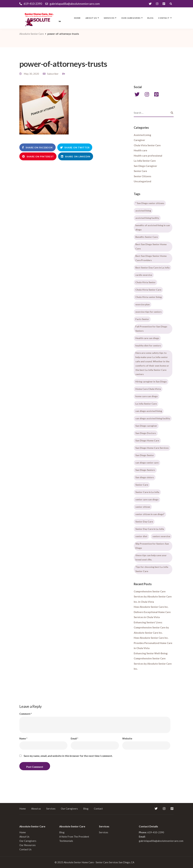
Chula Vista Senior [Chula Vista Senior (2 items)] (145, 282)
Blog (150, 18)
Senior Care (140, 171)
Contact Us (25, 849)
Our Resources (27, 845)
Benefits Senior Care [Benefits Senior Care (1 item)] (147, 237)
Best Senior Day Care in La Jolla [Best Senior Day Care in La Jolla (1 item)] (152, 268)
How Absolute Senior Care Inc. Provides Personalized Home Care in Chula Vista (153, 643)
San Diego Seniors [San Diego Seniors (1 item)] (145, 470)
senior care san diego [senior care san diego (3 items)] (147, 499)
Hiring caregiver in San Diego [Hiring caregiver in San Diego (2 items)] (151, 382)
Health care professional (148, 156)
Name (23, 739)
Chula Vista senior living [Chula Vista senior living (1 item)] (149, 297)
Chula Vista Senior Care (147, 145)
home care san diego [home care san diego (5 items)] (147, 396)
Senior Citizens (142, 176)
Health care (140, 150)
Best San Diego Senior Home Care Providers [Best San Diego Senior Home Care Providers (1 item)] (151, 258)
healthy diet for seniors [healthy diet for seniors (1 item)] (148, 345)
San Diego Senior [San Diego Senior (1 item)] (145, 455)
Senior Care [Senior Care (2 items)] (142, 485)
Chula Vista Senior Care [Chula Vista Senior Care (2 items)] (148, 290)
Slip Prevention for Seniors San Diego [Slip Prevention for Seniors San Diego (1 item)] (152, 546)
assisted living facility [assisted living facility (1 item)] (147, 218)
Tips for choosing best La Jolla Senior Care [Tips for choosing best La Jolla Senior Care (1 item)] (152, 569)
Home (77, 18)
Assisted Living (142, 135)
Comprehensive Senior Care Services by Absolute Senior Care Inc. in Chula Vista (153, 597)
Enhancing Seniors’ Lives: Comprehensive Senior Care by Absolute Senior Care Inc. (151, 627)
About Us (24, 837)
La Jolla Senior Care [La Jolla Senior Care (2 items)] (146, 404)
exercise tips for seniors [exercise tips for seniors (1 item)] (149, 312)
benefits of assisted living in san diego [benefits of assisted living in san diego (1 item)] (153, 227)
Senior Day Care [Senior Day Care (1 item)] (144, 522)
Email (75, 739)
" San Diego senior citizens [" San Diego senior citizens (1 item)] (150, 203)
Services (109, 18)
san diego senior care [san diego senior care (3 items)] (147, 463)
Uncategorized (142, 181)
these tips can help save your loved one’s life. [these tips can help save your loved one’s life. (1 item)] (151, 557)
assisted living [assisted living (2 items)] (143, 211)
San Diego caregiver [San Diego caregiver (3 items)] (146, 426)
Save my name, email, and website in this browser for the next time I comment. (68, 756)
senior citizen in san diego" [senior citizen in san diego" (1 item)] (150, 514)
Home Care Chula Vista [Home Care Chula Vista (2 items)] (148, 389)
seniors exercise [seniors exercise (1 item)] (161, 536)
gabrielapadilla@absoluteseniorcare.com (161, 841)
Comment (26, 714)
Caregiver (139, 140)
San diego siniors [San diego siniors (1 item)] (145, 477)
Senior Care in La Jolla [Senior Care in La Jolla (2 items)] (147, 492)
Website (127, 739)
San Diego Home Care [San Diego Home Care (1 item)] (147, 440)
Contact (164, 18)
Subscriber (53, 74)
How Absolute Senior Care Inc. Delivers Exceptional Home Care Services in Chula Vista (152, 612)
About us (91, 18)
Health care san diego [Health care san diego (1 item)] (147, 338)
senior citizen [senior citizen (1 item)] (143, 507)
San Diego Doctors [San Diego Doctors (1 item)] (146, 433)
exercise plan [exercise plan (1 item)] (143, 304)
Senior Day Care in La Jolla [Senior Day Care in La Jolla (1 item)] (150, 529)
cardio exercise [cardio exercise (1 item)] (144, 275)
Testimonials (66, 841)
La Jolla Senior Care (145, 161)
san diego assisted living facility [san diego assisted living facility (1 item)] (153, 418)
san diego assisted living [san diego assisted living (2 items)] (149, 411)
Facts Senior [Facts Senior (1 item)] (142, 319)
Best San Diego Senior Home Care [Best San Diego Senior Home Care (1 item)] (151, 246)
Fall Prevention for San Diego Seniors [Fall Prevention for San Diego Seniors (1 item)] (151, 329)
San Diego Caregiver (145, 166)
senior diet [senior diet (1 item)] (141, 536)
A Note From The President (74, 837)
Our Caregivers (131, 18)
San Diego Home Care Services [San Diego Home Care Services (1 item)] (152, 448)
